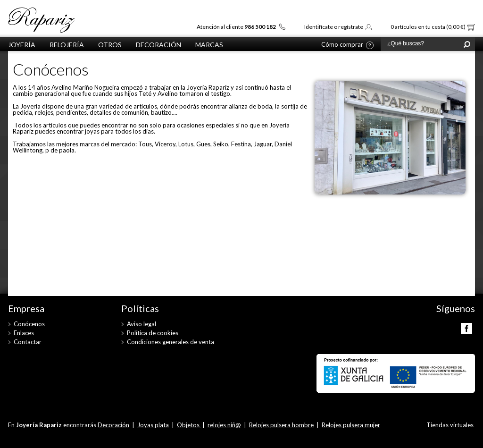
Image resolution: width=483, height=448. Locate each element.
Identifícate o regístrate (334, 27)
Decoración (158, 45)
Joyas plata (153, 425)
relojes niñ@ (224, 425)
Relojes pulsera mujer (351, 425)
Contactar (28, 342)
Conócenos (29, 324)
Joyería (22, 45)
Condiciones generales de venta (171, 342)
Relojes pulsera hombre (281, 425)
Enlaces (24, 333)
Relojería (67, 45)
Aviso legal (142, 324)
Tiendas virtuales (450, 425)
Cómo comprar (342, 45)
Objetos (189, 425)
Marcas (209, 45)
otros (110, 45)
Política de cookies (153, 333)
